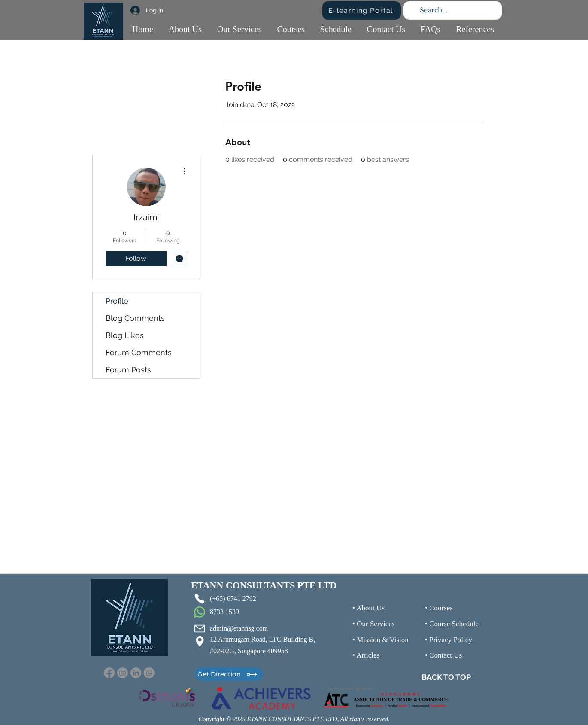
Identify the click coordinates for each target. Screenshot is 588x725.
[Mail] (200, 628)
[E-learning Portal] (362, 11)
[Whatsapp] (149, 673)
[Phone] (200, 599)
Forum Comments (139, 352)
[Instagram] (123, 673)
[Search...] (452, 10)
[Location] (200, 641)
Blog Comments (135, 318)
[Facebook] (109, 673)
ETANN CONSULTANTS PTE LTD (264, 585)
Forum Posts (128, 370)
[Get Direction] (229, 674)
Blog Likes (125, 335)
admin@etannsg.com (239, 628)
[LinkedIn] (136, 673)
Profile (117, 301)
